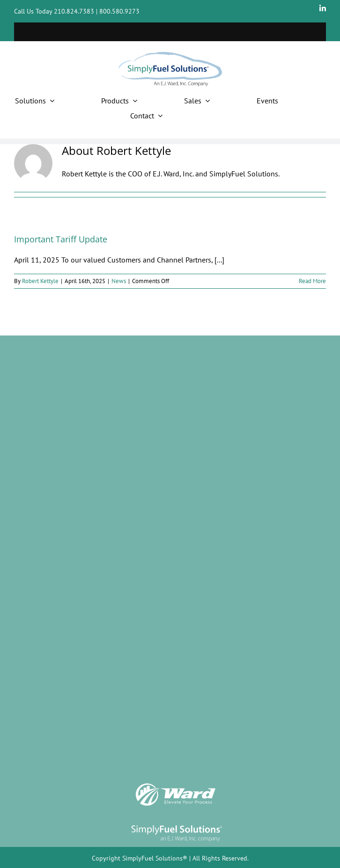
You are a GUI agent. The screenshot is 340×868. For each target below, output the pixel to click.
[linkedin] (323, 8)
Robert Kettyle (40, 281)
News (119, 281)
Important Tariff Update (61, 239)
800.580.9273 (119, 11)
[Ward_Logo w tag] (176, 785)
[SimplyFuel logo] (177, 825)
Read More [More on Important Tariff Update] (312, 281)
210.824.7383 (74, 11)
